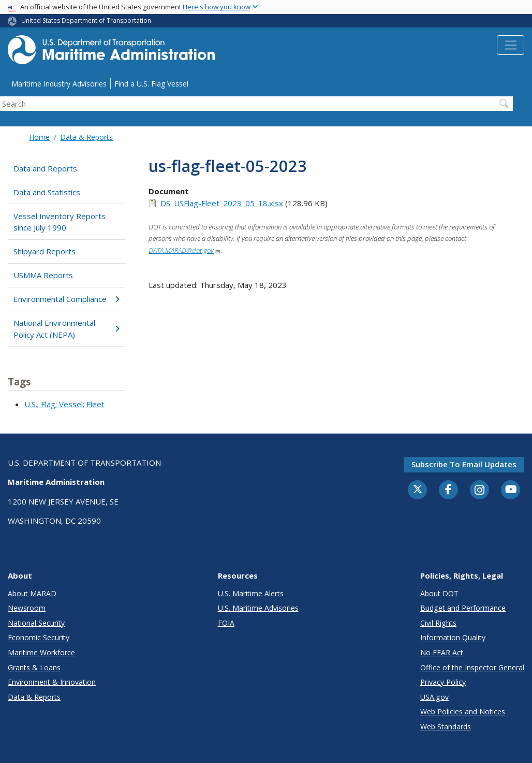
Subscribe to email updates (464, 464)
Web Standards (446, 726)
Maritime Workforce (41, 652)
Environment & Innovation (52, 682)
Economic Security (39, 637)
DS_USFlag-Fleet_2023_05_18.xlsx (222, 203)
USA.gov (434, 697)
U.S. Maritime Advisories (258, 608)
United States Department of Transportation (86, 20)
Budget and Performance (463, 608)
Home (39, 137)
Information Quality (453, 637)
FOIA (226, 623)
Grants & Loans (34, 667)
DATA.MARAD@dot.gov (185, 250)
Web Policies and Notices (463, 711)
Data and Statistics (47, 192)
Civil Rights (438, 623)
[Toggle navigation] (511, 45)
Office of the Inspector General (472, 667)
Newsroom (27, 608)
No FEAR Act (442, 652)
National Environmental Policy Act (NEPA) (66, 329)
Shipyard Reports (45, 251)
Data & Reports (86, 137)
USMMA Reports (43, 275)
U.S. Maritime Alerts (251, 593)
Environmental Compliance (66, 299)
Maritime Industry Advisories (59, 84)
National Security (36, 623)
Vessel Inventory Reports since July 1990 (60, 222)
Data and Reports (45, 168)
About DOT (439, 593)
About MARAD (32, 593)
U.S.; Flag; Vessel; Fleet (64, 404)
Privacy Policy (443, 682)
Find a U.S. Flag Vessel (151, 84)
